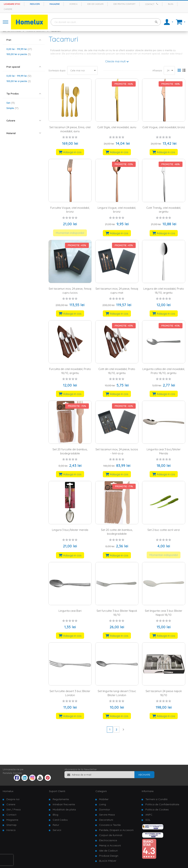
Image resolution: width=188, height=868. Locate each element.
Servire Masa (107, 815)
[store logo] (29, 22)
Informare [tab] (148, 791)
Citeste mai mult (115, 61)
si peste (19, 54)
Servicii (57, 830)
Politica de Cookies (157, 809)
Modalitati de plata (64, 809)
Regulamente (61, 799)
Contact (150, 4)
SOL (148, 820)
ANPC (149, 815)
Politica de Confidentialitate (162, 804)
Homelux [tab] (8, 791)
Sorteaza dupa (57, 70)
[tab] (24, 40)
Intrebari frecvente (64, 804)
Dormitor (105, 809)
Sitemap (11, 825)
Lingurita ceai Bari (70, 611)
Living (103, 804)
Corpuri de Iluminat (111, 835)
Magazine (55, 4)
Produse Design (109, 856)
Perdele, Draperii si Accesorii (116, 830)
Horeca (73, 4)
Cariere (8, 9)
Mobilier (104, 799)
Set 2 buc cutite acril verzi (164, 530)
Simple (12, 108)
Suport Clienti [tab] (57, 791)
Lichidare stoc (12, 4)
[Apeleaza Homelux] (158, 4)
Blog (171, 4)
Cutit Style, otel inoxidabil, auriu (117, 127)
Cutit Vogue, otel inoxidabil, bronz (164, 127)
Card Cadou (60, 820)
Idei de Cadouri (108, 851)
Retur (56, 825)
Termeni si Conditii (156, 799)
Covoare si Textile (110, 825)
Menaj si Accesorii (110, 845)
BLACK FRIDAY (108, 861)
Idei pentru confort (124, 4)
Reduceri (35, 4)
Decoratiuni (106, 820)
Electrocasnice (108, 840)
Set (11, 103)
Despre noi (13, 799)
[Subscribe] (144, 775)
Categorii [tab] (101, 791)
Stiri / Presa (13, 809)
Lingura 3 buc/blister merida (70, 530)
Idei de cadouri (95, 4)
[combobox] (106, 22)
